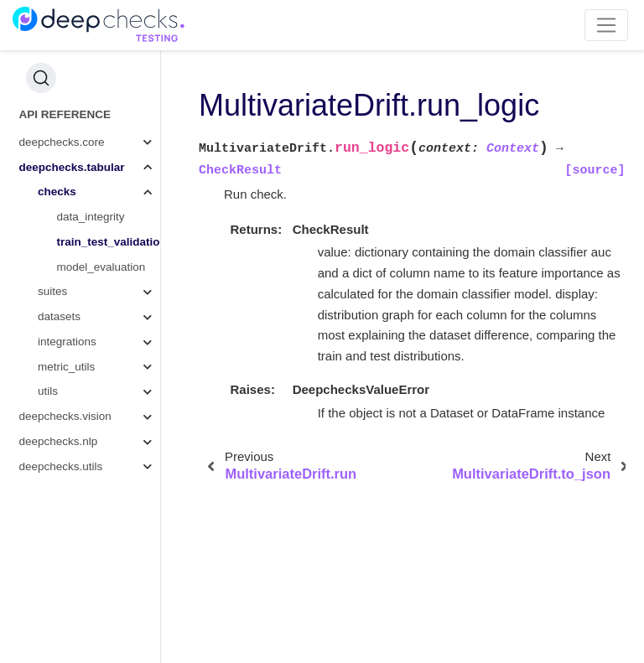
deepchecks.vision (65, 416)
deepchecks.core (62, 142)
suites (52, 291)
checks (57, 192)
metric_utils (66, 367)
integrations (67, 342)
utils (48, 391)
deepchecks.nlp (59, 441)
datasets (59, 316)
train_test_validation (109, 242)
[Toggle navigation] (607, 25)
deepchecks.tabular (72, 167)
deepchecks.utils (61, 466)
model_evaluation (101, 267)
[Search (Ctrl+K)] (41, 78)
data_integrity (91, 217)
